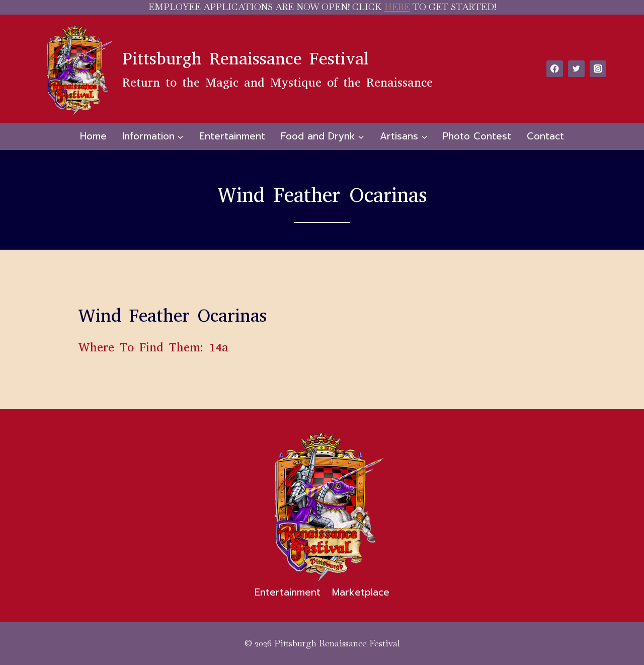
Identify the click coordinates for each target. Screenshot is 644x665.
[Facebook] (555, 69)
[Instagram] (598, 69)
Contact (545, 136)
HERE (397, 7)
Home (93, 136)
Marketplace (361, 592)
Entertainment (232, 136)
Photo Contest (477, 136)
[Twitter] (576, 69)
